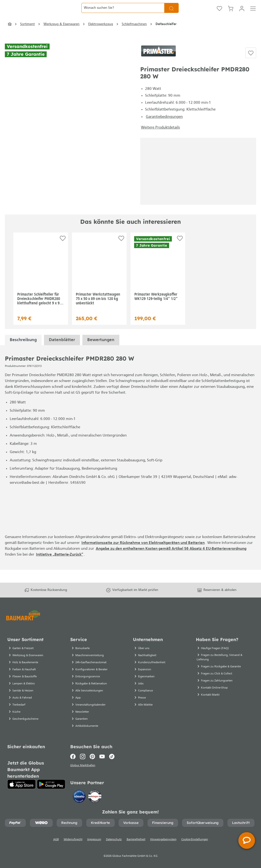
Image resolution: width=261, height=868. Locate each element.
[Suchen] (171, 14)
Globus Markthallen (83, 765)
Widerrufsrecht (73, 840)
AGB (56, 840)
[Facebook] (74, 755)
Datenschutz (114, 840)
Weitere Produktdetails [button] (160, 140)
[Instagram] (83, 755)
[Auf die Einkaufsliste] (251, 65)
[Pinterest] (92, 755)
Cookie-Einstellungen (195, 840)
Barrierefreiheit (136, 840)
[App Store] (22, 783)
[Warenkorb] (231, 14)
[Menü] (253, 14)
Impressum (94, 840)
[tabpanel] (23, 352)
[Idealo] (80, 796)
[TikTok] (112, 755)
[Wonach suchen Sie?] (123, 14)
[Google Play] (51, 783)
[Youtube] (102, 755)
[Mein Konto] (242, 14)
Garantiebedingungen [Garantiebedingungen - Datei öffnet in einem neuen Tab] (164, 129)
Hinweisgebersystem (163, 840)
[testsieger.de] (95, 796)
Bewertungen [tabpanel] (101, 352)
